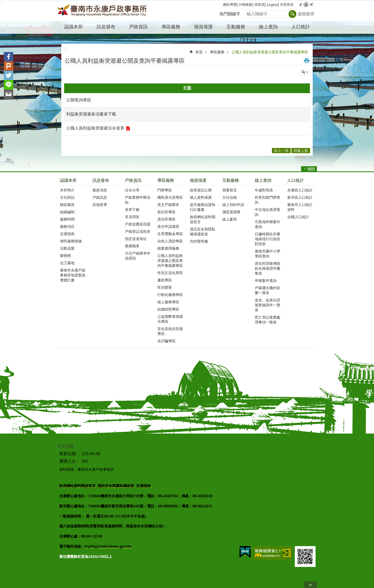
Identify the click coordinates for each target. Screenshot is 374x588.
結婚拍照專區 (168, 309)
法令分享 (132, 190)
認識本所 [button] (74, 27)
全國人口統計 (298, 217)
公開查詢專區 (79, 100)
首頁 (199, 52)
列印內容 (307, 61)
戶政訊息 (100, 197)
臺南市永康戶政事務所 (103, 11)
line (9, 85)
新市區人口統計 (300, 197)
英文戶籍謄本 (168, 205)
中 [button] (306, 5)
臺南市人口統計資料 (300, 207)
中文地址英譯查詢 (268, 212)
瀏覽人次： (70, 461)
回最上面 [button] (301, 151)
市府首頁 (287, 5)
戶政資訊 (133, 180)
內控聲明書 (199, 241)
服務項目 (67, 227)
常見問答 (132, 217)
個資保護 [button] (203, 27)
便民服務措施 (71, 241)
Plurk (9, 66)
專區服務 (217, 52)
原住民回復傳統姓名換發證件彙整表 (268, 268)
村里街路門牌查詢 (268, 200)
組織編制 (67, 212)
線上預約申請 (233, 205)
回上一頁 (281, 151)
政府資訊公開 (201, 190)
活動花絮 (67, 248)
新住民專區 (166, 212)
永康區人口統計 (300, 190)
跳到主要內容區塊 (3, 3)
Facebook (9, 57)
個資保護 (198, 180)
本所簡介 (67, 190)
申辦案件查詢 (266, 281)
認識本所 (68, 180)
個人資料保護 (201, 197)
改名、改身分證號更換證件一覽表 (268, 305)
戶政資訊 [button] (138, 27)
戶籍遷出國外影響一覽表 (268, 290)
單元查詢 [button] (305, 72)
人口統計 (296, 180)
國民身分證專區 (170, 197)
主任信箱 (230, 197)
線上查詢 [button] (268, 27)
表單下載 (132, 210)
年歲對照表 (264, 190)
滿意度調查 (231, 212)
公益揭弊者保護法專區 (170, 319)
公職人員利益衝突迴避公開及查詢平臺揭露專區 (270, 52)
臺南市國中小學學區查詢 (268, 254)
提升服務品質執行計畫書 (203, 207)
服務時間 (67, 219)
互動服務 (231, 180)
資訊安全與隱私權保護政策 (203, 232)
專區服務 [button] (171, 27)
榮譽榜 (65, 256)
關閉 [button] (311, 169)
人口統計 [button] (301, 27)
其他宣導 (100, 205)
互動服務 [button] (236, 27)
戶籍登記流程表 (138, 231)
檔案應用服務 (168, 248)
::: (2, 2)
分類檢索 (245, 5)
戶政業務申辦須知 (138, 200)
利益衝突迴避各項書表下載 (91, 114)
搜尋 (249, 13)
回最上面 (310, 585)
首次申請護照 (168, 227)
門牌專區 (165, 190)
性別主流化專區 (170, 273)
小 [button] (301, 5)
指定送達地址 (136, 239)
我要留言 (230, 190)
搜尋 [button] (292, 14)
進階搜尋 (306, 14)
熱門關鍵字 (230, 14)
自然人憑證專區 (170, 241)
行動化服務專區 (170, 295)
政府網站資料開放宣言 (203, 219)
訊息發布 (101, 180)
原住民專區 (166, 219)
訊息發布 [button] (106, 27)
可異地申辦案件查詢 (268, 224)
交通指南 (67, 234)
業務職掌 (132, 246)
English (272, 5)
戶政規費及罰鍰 (138, 224)
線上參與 (230, 219)
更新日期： (70, 454)
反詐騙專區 (166, 341)
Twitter (9, 75)
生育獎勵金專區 (170, 234)
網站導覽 (230, 5)
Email (9, 94)
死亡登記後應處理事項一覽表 (268, 320)
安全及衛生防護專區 (170, 331)
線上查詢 (263, 180)
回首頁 (260, 5)
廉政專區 (165, 280)
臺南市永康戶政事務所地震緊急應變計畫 (73, 275)
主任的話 (67, 197)
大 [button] (312, 5)
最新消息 (100, 190)
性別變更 (165, 287)
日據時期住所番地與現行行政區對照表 (268, 239)
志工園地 (67, 263)
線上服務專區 (168, 302)
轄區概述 (67, 205)
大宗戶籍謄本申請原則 (138, 256)
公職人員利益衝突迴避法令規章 (95, 128)
